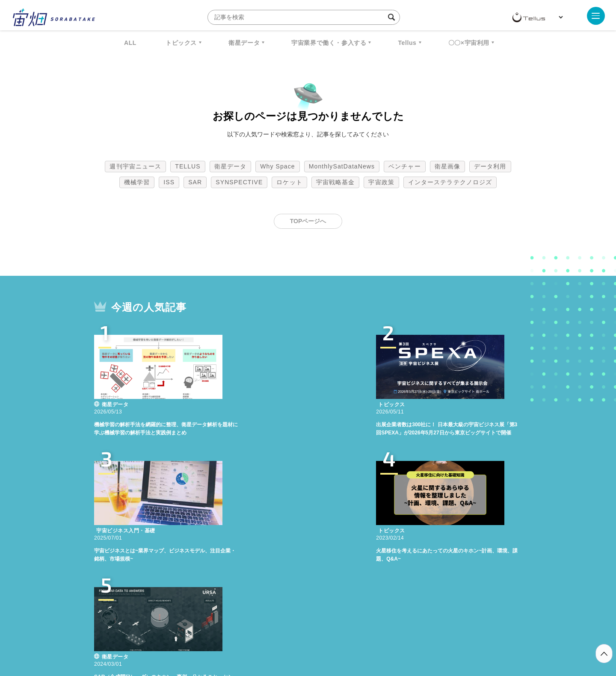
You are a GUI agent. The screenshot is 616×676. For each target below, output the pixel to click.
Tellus (407, 43)
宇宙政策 (381, 182)
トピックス (181, 43)
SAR (195, 182)
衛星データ (244, 43)
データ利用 (490, 166)
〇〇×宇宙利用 (469, 43)
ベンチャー (405, 166)
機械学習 (137, 182)
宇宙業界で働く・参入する (329, 43)
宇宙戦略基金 (336, 182)
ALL (130, 43)
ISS (169, 182)
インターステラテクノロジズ (450, 182)
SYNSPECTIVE (239, 182)
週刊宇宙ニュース (135, 166)
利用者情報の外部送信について (353, 631)
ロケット (289, 182)
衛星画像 (447, 166)
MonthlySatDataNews (342, 166)
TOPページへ (308, 221)
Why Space (278, 166)
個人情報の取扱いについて (282, 631)
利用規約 (237, 631)
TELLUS (188, 166)
